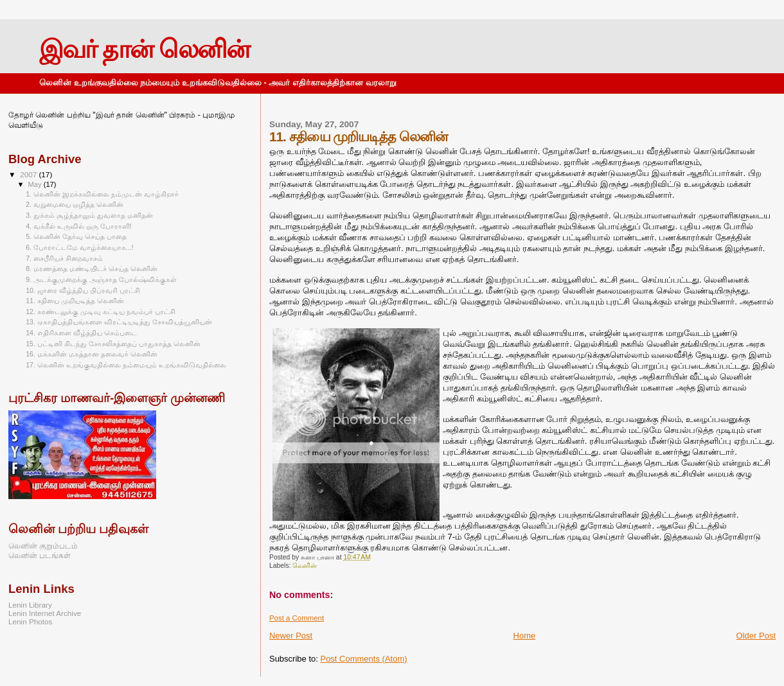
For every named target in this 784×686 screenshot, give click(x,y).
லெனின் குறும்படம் (43, 546)
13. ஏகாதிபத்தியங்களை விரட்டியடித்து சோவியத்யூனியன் (119, 322)
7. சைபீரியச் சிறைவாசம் (64, 258)
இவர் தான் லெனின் (144, 49)
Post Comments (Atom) (363, 659)
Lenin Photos (30, 621)
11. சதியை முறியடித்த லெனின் (75, 301)
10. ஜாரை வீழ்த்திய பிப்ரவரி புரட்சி (83, 290)
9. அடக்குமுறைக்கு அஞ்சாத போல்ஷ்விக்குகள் (101, 279)
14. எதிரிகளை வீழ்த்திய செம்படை (81, 333)
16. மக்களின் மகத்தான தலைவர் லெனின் (91, 354)
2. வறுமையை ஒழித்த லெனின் (75, 204)
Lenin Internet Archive (45, 613)
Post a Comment (297, 618)
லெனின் (305, 566)
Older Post (756, 636)
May (36, 184)
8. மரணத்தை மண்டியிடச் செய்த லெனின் (92, 268)
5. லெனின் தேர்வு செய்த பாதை (76, 236)
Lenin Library (30, 605)
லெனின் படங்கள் (40, 555)
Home (525, 636)
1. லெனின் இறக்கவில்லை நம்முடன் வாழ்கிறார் (102, 194)
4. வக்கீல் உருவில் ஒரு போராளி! (79, 226)
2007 (29, 174)
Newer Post (291, 636)
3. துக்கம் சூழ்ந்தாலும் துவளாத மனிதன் (89, 215)
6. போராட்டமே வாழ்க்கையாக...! (79, 247)
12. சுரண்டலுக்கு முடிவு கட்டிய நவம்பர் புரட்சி (100, 312)
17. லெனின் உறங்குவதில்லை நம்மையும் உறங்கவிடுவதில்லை (126, 365)
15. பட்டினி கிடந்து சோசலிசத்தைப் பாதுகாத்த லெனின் (113, 344)
